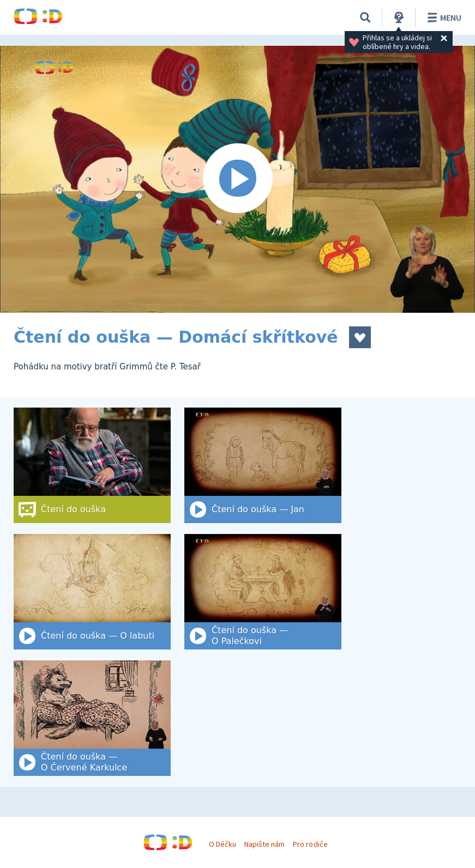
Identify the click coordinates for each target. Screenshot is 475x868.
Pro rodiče (310, 844)
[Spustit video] (237, 179)
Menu (443, 17)
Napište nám (264, 844)
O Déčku (223, 844)
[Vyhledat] (365, 17)
